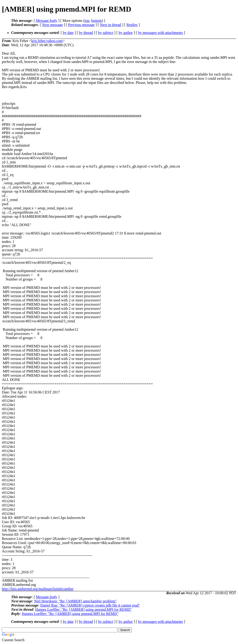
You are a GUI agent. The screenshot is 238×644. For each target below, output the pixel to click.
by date (68, 33)
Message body (46, 21)
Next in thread (111, 25)
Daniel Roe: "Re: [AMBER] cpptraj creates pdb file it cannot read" (90, 605)
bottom (96, 21)
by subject (106, 33)
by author (126, 33)
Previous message (81, 25)
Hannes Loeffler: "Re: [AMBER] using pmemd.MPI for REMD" (84, 609)
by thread (86, 33)
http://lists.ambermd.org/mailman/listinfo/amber (38, 589)
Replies (132, 25)
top (87, 21)
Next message (52, 25)
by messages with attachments (160, 33)
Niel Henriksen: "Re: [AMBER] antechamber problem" (76, 601)
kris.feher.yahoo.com (47, 41)
